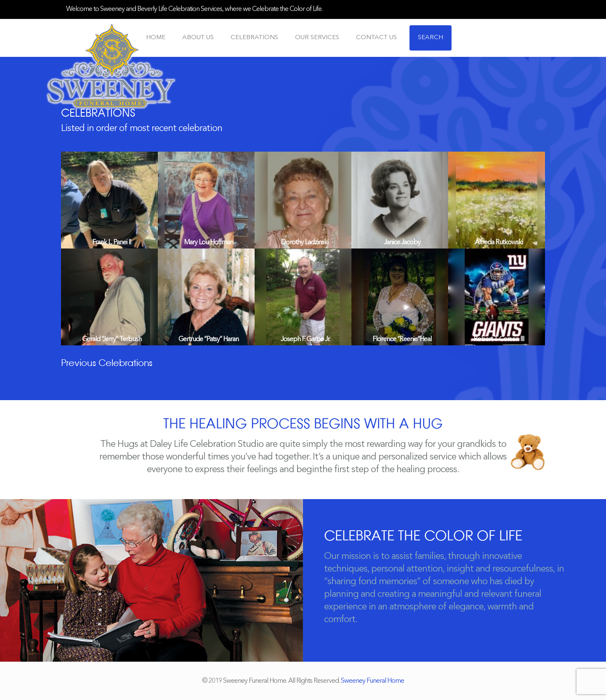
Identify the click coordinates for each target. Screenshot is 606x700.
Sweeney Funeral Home (372, 681)
